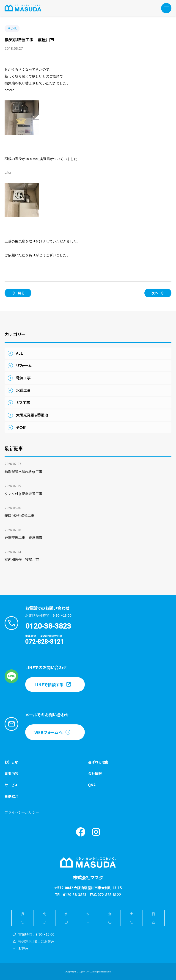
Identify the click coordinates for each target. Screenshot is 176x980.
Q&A (92, 785)
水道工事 (23, 390)
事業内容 (11, 773)
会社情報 (95, 773)
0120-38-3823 (48, 626)
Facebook (81, 832)
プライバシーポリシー (22, 812)
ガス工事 (23, 403)
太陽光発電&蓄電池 (32, 415)
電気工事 (23, 378)
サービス (11, 785)
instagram (96, 832)
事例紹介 (11, 796)
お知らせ (11, 762)
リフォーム (24, 365)
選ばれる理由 (98, 762)
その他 (12, 29)
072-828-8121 (44, 642)
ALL (19, 353)
